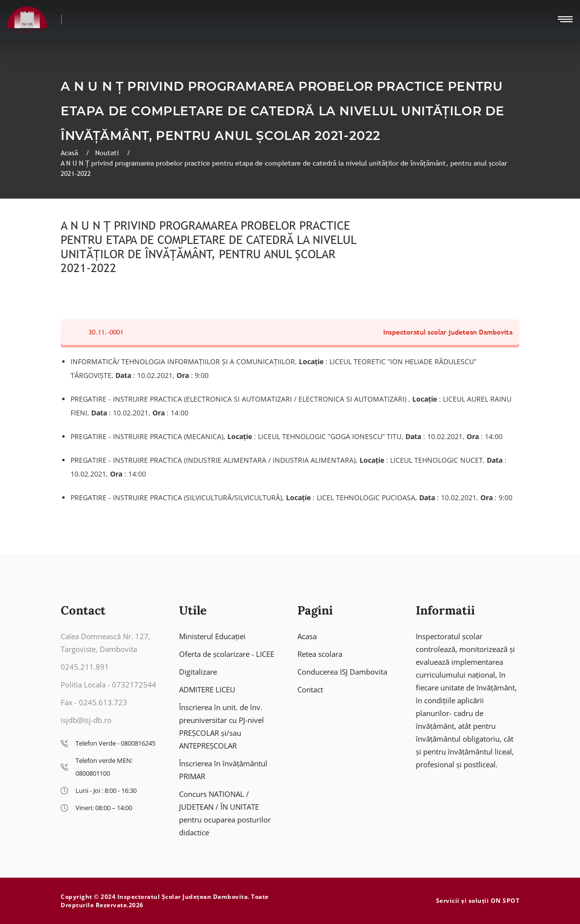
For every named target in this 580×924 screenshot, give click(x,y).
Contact (310, 689)
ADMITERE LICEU (207, 689)
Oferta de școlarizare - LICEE (227, 654)
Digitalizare (198, 672)
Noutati (108, 153)
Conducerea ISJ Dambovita (342, 672)
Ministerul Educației (212, 636)
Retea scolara (320, 654)
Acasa (307, 636)
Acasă (70, 153)
